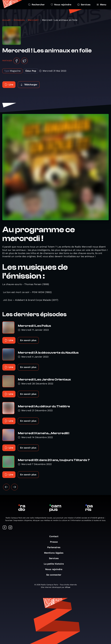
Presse (55, 542)
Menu (101, 5)
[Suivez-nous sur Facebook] (5, 528)
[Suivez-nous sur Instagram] (10, 528)
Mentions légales (55, 553)
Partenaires (55, 547)
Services (84, 5)
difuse (68, 587)
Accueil (6, 20)
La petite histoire (55, 564)
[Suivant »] (14, 487)
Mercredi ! (33, 20)
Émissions (19, 20)
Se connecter (55, 575)
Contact (55, 536)
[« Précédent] (6, 487)
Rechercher (36, 5)
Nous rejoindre (61, 5)
